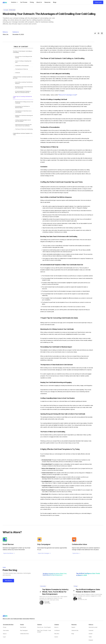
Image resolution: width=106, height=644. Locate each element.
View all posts (8, 581)
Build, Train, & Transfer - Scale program (44, 631)
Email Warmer (23, 627)
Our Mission (57, 630)
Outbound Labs (75, 630)
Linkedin (91, 634)
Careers (56, 637)
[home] (5, 2)
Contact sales (98, 2)
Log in (4, 637)
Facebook (91, 630)
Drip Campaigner (24, 630)
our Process (24, 2)
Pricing (32, 2)
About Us (39, 2)
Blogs (55, 2)
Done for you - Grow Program (44, 627)
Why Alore (57, 634)
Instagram (91, 640)
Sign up (5, 634)
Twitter (90, 637)
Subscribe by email (93, 627)
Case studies (6, 630)
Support (73, 627)
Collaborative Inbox (25, 634)
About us (56, 627)
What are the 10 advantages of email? (68, 95)
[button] (15, 2)
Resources (47, 2)
